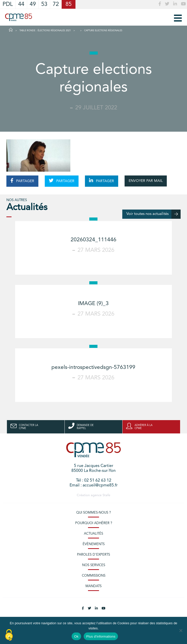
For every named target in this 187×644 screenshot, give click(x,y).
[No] (181, 630)
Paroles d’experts (93, 555)
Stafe (106, 495)
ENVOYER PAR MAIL (146, 181)
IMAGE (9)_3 (93, 304)
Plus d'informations (101, 636)
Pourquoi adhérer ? (94, 523)
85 (69, 4)
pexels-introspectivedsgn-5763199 (93, 367)
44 (21, 4)
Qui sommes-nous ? (93, 513)
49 (33, 4)
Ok (76, 636)
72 (56, 4)
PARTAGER (22, 181)
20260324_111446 (93, 240)
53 (44, 4)
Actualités (93, 534)
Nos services (94, 565)
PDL (8, 4)
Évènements (94, 544)
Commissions (94, 576)
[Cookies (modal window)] (9, 635)
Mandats (93, 586)
